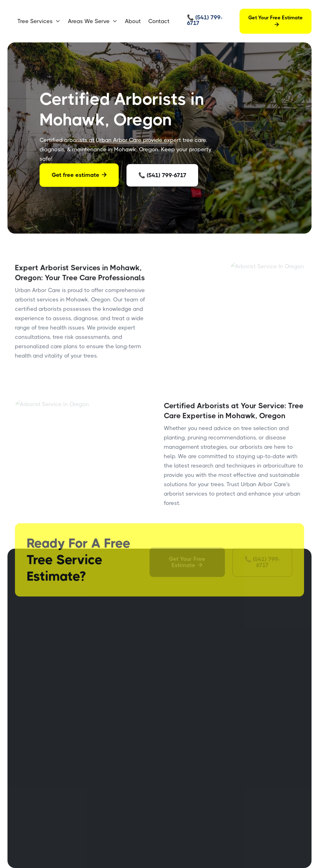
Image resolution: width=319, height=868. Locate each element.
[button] (39, 21)
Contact (159, 21)
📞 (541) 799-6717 (162, 175)
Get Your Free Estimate (276, 21)
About (133, 21)
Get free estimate (79, 175)
